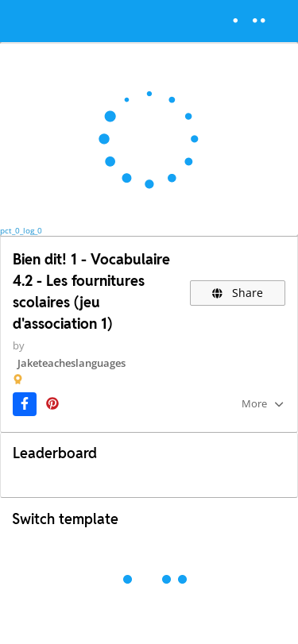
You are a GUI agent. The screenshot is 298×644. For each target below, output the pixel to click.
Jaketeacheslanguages (72, 363)
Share (238, 293)
